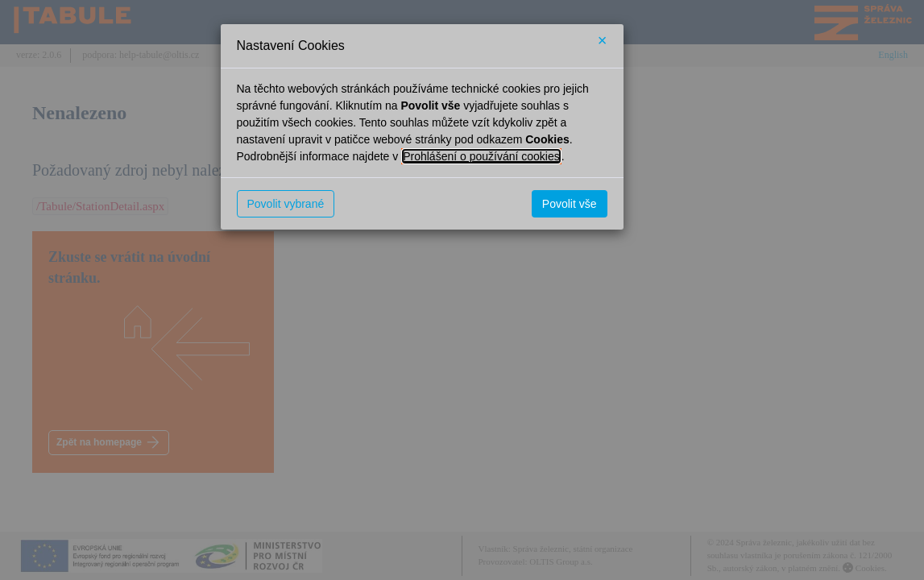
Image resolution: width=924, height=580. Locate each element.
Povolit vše (570, 204)
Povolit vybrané (286, 204)
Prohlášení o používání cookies (481, 156)
